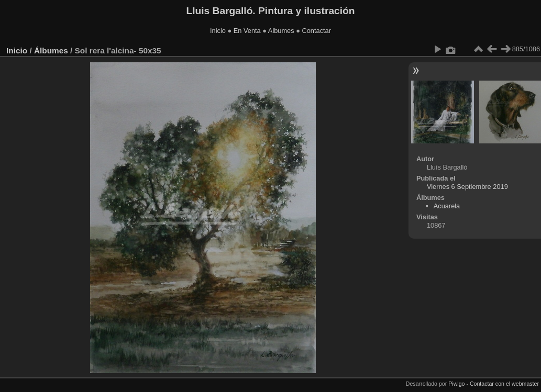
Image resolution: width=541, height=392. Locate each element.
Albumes (281, 31)
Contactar (316, 31)
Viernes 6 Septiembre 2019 (467, 187)
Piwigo (456, 384)
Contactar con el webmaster (504, 384)
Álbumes (51, 51)
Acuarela (447, 206)
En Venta (247, 31)
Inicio (218, 31)
